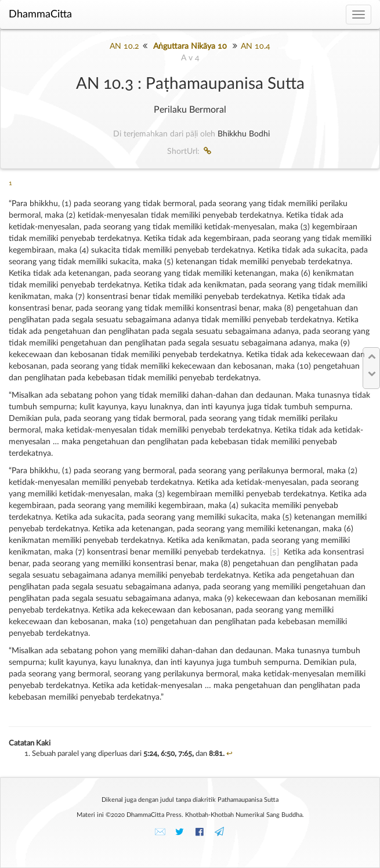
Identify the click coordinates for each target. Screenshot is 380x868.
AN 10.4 (256, 46)
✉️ (160, 832)
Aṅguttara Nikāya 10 (190, 46)
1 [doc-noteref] (10, 183)
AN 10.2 (124, 46)
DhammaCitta (40, 15)
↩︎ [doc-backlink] (229, 754)
